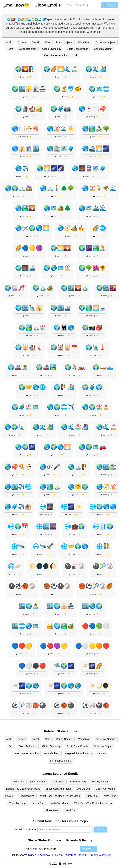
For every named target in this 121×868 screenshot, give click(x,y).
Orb (11, 49)
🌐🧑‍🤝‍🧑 (103, 546)
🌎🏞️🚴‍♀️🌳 (96, 129)
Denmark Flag (78, 782)
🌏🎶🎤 (50, 467)
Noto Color (110, 796)
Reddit (82, 855)
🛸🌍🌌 (64, 666)
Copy (23, 77)
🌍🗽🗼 (96, 347)
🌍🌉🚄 (25, 268)
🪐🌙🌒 (99, 686)
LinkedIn (58, 855)
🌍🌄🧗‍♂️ (25, 69)
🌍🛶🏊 (103, 367)
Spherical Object (103, 49)
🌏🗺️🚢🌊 (92, 208)
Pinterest (70, 855)
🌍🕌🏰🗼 (29, 347)
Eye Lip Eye (83, 789)
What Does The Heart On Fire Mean (60, 796)
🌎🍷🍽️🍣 (92, 109)
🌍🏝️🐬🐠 (67, 89)
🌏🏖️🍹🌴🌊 (99, 188)
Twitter (32, 855)
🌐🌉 (46, 507)
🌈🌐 (99, 228)
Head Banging (27, 796)
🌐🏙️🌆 (46, 526)
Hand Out (70, 810)
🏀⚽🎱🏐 (57, 586)
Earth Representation (56, 55)
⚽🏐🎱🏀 (96, 705)
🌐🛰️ (18, 546)
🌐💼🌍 (75, 526)
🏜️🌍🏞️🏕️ (61, 626)
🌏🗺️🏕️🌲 (57, 208)
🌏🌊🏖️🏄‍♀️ (75, 427)
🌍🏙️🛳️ (61, 308)
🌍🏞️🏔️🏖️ (32, 328)
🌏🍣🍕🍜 (18, 467)
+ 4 (75, 55)
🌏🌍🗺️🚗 (92, 447)
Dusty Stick (92, 796)
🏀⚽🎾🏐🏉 (96, 586)
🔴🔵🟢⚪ (96, 626)
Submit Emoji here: (25, 829)
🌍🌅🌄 (61, 248)
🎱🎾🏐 (103, 566)
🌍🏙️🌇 (106, 288)
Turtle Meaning (17, 803)
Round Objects (64, 42)
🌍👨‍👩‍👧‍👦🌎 (64, 328)
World (9, 42)
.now (14, 5)
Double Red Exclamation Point (23, 789)
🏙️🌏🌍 (92, 606)
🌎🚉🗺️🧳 (61, 148)
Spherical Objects (106, 42)
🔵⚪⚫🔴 (32, 666)
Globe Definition (28, 49)
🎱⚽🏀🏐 (22, 586)
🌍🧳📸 (61, 109)
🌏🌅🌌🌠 (50, 168)
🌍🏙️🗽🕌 (29, 308)
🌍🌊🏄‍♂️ (96, 69)
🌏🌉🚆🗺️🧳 (89, 168)
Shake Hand (52, 810)
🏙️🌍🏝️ (29, 606)
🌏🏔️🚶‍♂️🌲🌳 (57, 188)
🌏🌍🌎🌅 (57, 447)
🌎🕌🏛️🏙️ (25, 148)
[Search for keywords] (82, 5)
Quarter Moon (38, 782)
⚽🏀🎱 (64, 705)
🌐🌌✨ (71, 507)
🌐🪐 (15, 566)
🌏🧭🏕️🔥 (71, 228)
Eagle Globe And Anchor (79, 753)
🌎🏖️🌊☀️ (61, 129)
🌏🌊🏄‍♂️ (43, 427)
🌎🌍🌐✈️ (61, 407)
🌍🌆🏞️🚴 (92, 248)
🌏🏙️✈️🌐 (18, 487)
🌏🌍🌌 (25, 447)
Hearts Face (38, 803)
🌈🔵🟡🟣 (29, 248)
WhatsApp (105, 855)
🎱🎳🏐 (75, 566)
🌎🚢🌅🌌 (96, 148)
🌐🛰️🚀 (43, 546)
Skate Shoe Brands (78, 49)
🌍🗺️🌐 (99, 89)
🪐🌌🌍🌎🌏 (64, 686)
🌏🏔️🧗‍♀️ (78, 467)
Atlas (48, 42)
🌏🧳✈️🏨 (18, 507)
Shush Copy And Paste (58, 789)
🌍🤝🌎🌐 (32, 387)
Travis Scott (58, 782)
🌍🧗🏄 (64, 387)
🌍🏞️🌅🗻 (92, 308)
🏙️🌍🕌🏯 (61, 606)
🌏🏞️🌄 (25, 208)
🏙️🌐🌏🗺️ (25, 626)
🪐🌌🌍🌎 (25, 686)
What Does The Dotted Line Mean (93, 803)
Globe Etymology (52, 49)
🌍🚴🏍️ (75, 367)
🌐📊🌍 (103, 526)
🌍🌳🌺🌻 (92, 268)
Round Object (52, 753)
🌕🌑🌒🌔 (43, 566)
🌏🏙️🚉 (106, 467)
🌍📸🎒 (92, 328)
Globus (102, 753)
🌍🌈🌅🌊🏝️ (61, 69)
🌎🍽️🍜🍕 (25, 129)
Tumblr (92, 855)
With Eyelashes (100, 782)
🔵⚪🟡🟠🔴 (92, 646)
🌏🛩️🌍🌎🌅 (32, 228)
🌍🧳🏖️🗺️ (25, 407)
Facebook (44, 855)
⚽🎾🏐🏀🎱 (29, 705)
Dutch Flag (19, 782)
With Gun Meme (60, 803)
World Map (84, 42)
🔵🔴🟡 (22, 646)
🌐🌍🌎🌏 (103, 507)
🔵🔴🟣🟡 (54, 646)
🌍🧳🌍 (92, 387)
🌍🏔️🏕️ (43, 288)
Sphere (22, 42)
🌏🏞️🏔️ (50, 487)
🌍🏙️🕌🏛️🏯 (29, 89)
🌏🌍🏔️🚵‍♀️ (19, 188)
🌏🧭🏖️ (106, 487)
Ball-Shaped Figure (60, 761)
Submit (100, 830)
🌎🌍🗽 (15, 427)
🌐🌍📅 (18, 526)
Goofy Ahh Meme (105, 789)
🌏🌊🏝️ (106, 427)
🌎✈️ (22, 168)
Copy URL (88, 849)
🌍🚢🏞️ (46, 367)
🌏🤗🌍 (78, 487)
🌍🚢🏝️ (18, 367)
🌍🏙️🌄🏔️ (75, 288)
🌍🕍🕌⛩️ (64, 347)
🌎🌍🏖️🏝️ (96, 407)
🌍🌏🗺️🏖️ (57, 268)
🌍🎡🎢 (15, 288)
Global (35, 42)
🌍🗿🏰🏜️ (29, 109)
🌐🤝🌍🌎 (75, 546)
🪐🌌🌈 (92, 666)
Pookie (9, 796)
